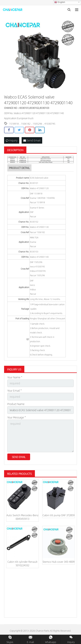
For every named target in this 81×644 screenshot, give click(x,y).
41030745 (50, 124)
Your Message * (17, 417)
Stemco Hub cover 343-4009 (59, 562)
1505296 (37, 124)
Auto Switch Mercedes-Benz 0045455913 (22, 517)
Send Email (32, 140)
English (60, 2)
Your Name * (15, 377)
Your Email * (14, 390)
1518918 (14, 124)
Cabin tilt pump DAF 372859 (59, 515)
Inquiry (12, 140)
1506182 (26, 124)
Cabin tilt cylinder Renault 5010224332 (22, 563)
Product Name (16, 404)
